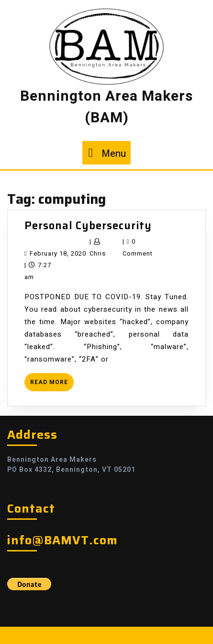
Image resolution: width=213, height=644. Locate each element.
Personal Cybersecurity (88, 226)
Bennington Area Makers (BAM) (106, 107)
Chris (98, 253)
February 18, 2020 (58, 253)
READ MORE (52, 384)
